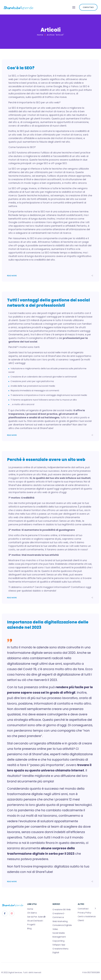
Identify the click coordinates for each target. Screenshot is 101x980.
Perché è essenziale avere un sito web (46, 460)
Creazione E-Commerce (59, 915)
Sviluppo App (59, 945)
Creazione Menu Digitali (60, 951)
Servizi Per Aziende (36, 917)
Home (40, 35)
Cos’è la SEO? (21, 68)
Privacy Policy (84, 913)
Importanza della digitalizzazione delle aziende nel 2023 (48, 625)
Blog (29, 929)
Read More (12, 276)
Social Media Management (59, 935)
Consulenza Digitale (62, 925)
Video (55, 929)
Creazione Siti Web (62, 910)
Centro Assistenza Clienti (87, 918)
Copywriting (58, 941)
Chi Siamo (32, 913)
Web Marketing (60, 921)
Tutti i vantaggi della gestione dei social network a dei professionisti (49, 303)
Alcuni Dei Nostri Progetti (35, 923)
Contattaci (83, 909)
